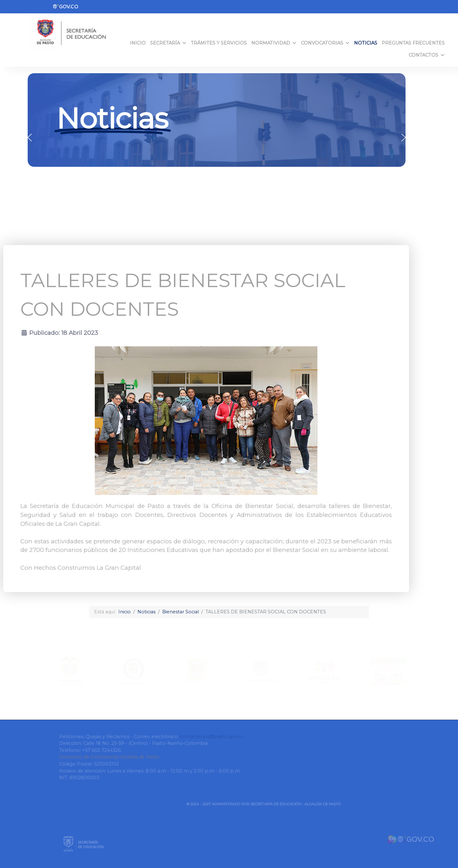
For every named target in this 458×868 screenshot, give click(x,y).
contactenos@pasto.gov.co (212, 737)
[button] (30, 138)
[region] (217, 138)
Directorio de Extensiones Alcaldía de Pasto (109, 757)
